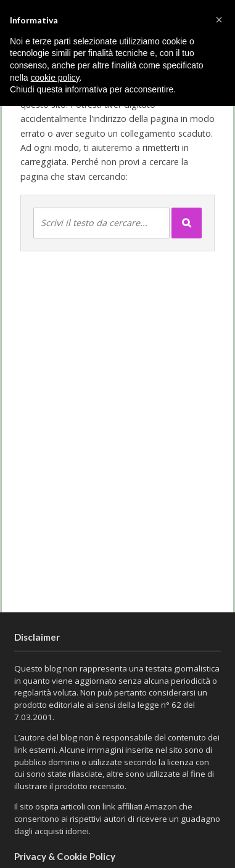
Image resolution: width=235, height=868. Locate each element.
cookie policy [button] (55, 78)
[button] (219, 20)
